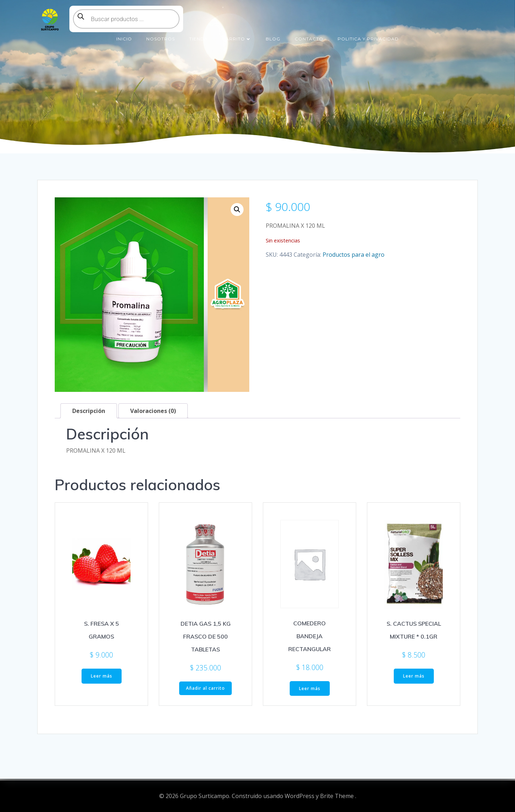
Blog (273, 39)
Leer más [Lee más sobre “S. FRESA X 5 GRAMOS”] (102, 676)
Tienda (198, 39)
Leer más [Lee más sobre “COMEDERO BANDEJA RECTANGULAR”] (310, 688)
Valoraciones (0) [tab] (153, 411)
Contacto (309, 39)
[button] (237, 210)
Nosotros (161, 39)
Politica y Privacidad (368, 39)
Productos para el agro (354, 255)
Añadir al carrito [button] (205, 688)
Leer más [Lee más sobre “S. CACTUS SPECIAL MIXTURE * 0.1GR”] (414, 676)
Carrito (237, 39)
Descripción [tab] (89, 411)
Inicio (124, 39)
